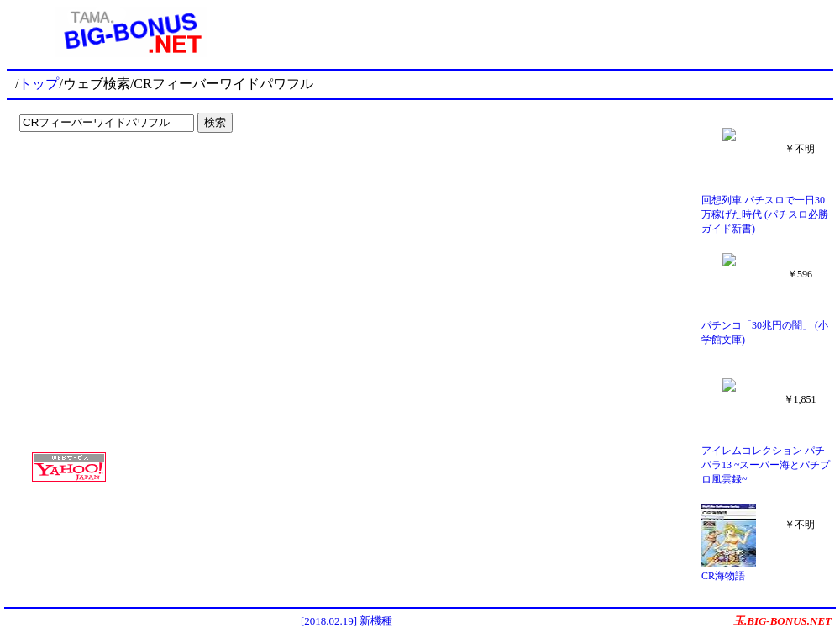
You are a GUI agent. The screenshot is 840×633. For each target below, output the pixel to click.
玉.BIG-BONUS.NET (782, 621)
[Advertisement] (118, 173)
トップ (39, 84)
